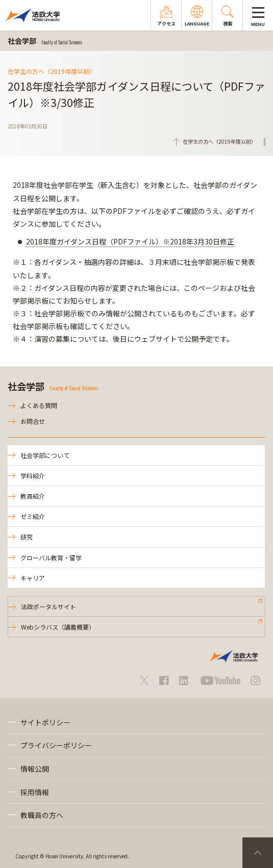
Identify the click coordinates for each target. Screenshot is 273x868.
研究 (27, 537)
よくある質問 (39, 405)
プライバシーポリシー (56, 745)
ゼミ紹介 (33, 516)
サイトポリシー (45, 722)
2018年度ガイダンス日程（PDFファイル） (130, 241)
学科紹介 (33, 476)
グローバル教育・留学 (51, 558)
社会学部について (45, 455)
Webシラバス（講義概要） (58, 627)
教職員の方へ (42, 815)
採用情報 (35, 792)
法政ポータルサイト (48, 606)
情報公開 (35, 769)
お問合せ (33, 421)
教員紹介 (33, 496)
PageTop (258, 853)
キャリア (33, 578)
